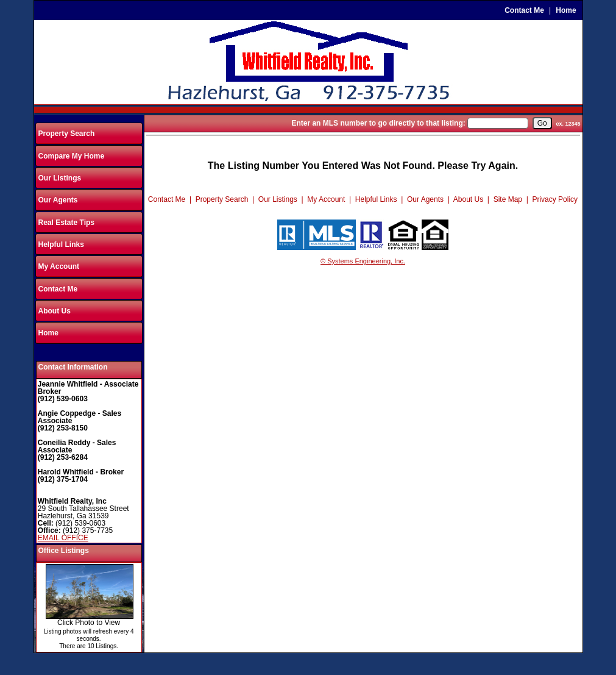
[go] (542, 123)
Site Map (508, 199)
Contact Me (524, 10)
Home (566, 10)
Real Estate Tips (66, 223)
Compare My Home (72, 156)
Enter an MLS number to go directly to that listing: (378, 123)
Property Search (67, 134)
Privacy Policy (555, 199)
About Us (55, 311)
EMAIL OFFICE (63, 538)
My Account (59, 266)
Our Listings (60, 178)
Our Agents (58, 200)
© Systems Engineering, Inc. (363, 261)
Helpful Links (61, 245)
